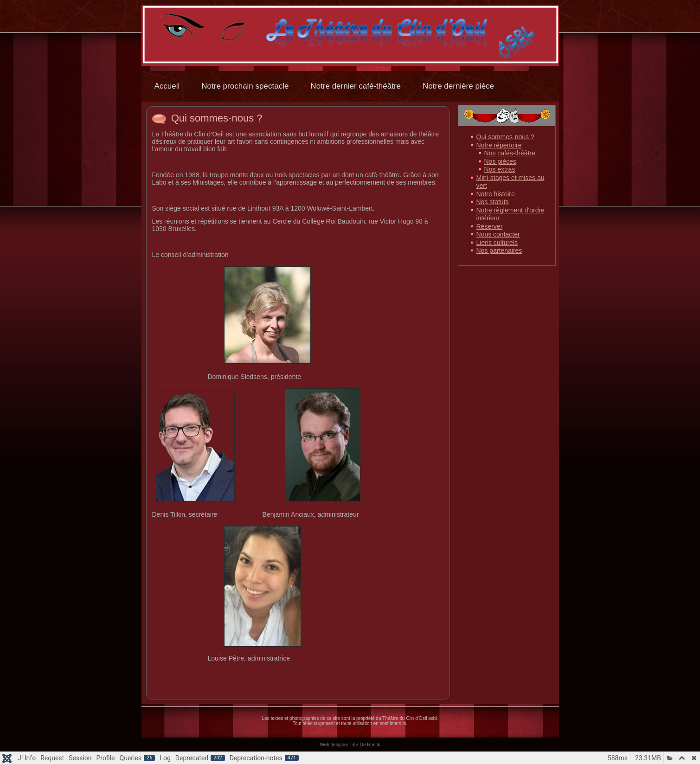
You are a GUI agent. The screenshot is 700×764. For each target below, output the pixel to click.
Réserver (490, 226)
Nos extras (500, 169)
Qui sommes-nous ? (217, 118)
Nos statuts (493, 202)
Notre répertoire (499, 145)
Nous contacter (498, 234)
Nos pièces (500, 161)
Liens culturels (497, 243)
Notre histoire (496, 194)
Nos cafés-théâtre (510, 153)
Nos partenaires (499, 250)
